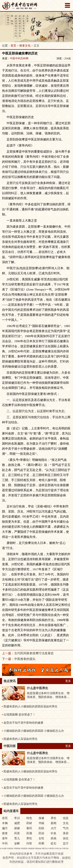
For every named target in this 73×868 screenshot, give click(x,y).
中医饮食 (38, 848)
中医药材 (17, 848)
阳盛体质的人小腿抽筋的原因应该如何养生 (31, 706)
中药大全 (58, 848)
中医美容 (24, 848)
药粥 (41, 843)
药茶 (17, 833)
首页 (13, 46)
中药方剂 (65, 848)
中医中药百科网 (19, 58)
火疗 (54, 828)
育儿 (17, 838)
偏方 (5, 828)
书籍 (41, 823)
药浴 (41, 833)
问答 (29, 843)
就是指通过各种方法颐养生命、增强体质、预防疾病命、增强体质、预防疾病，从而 (48, 697)
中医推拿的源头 (25, 659)
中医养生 (10, 848)
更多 (68, 681)
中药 (5, 843)
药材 (29, 823)
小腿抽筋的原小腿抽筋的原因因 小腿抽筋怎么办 (34, 731)
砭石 (54, 843)
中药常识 (52, 848)
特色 (29, 818)
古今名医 (3, 848)
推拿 (5, 833)
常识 (17, 818)
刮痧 (41, 828)
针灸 (54, 833)
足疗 (66, 843)
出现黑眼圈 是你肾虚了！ (20, 715)
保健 (41, 818)
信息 (66, 818)
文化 (66, 823)
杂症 (66, 838)
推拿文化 (25, 46)
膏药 (29, 828)
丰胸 (5, 823)
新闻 (54, 823)
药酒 (29, 833)
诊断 (17, 843)
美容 (66, 833)
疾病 (54, 838)
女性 (41, 838)
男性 (29, 838)
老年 (5, 838)
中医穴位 (45, 848)
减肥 (17, 823)
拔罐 (17, 828)
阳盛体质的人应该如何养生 (21, 739)
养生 (54, 818)
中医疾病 (31, 848)
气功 (66, 828)
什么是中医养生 (38, 688)
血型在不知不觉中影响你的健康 (23, 723)
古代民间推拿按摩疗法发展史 (34, 653)
